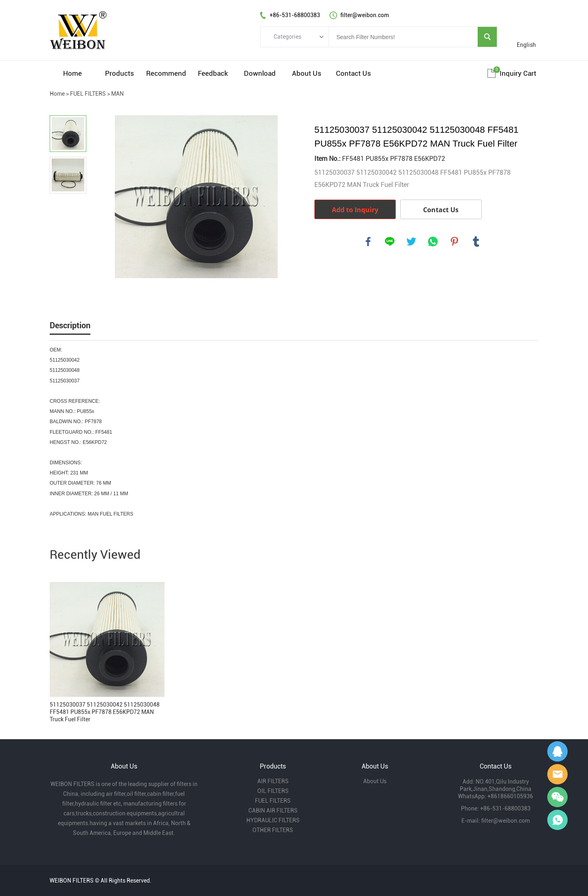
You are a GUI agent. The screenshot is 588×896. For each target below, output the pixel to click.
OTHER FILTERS (273, 830)
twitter (411, 242)
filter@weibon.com (506, 821)
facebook (368, 242)
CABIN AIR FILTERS (273, 810)
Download (260, 73)
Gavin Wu (557, 751)
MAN (117, 94)
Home (72, 73)
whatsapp (433, 242)
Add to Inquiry (355, 210)
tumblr (476, 242)
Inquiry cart (518, 73)
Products (120, 73)
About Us (307, 73)
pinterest (454, 242)
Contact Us (353, 73)
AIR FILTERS (273, 781)
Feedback (213, 73)
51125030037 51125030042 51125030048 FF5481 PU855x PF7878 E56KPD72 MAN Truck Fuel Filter (105, 712)
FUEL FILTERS (88, 94)
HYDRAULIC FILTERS (273, 820)
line (390, 242)
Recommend (166, 73)
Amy (557, 774)
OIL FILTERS (273, 791)
